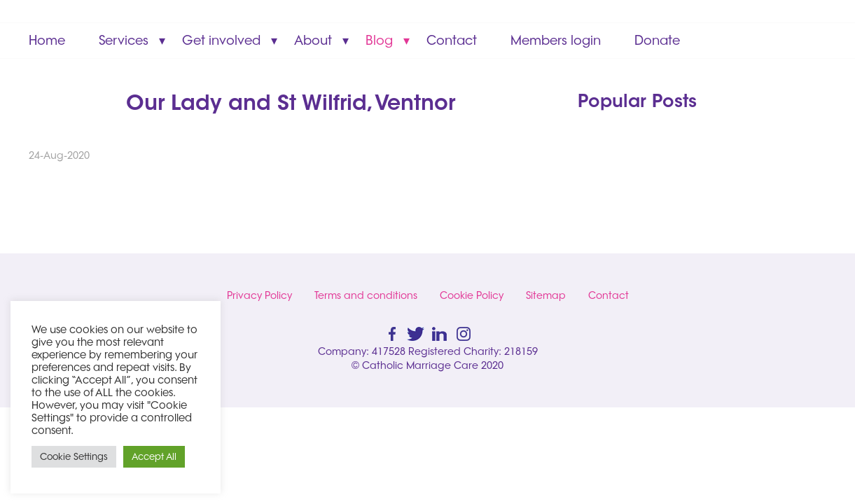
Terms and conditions (366, 295)
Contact (452, 40)
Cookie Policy (472, 295)
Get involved (221, 40)
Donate (657, 40)
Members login (556, 40)
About (313, 40)
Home (47, 40)
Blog (379, 40)
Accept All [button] (154, 456)
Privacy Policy (259, 295)
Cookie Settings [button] (74, 456)
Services (124, 40)
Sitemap (546, 295)
